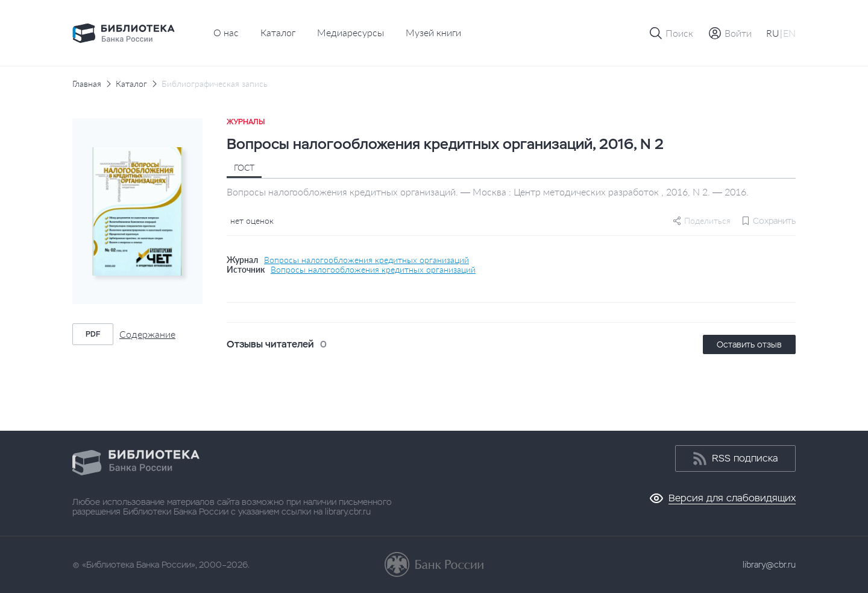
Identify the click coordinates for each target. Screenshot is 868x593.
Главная (87, 84)
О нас (226, 32)
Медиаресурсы (351, 32)
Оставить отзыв (749, 344)
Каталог (278, 32)
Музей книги (433, 32)
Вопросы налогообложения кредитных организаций (366, 260)
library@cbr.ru (769, 565)
